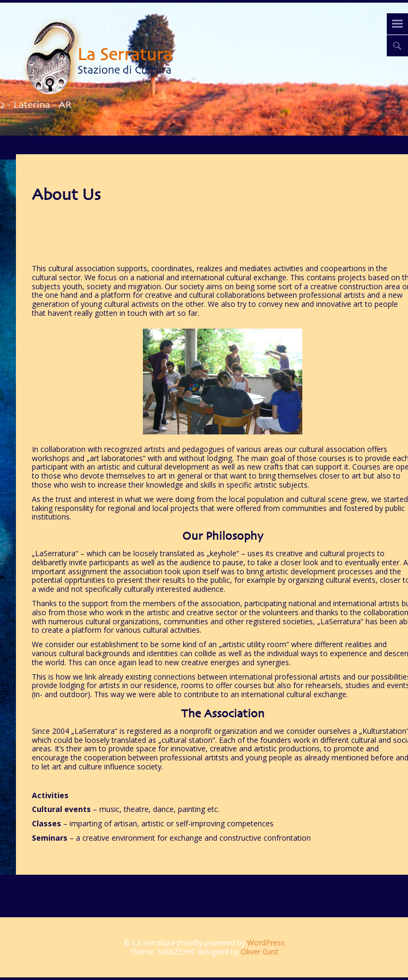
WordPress (266, 943)
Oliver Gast (260, 952)
